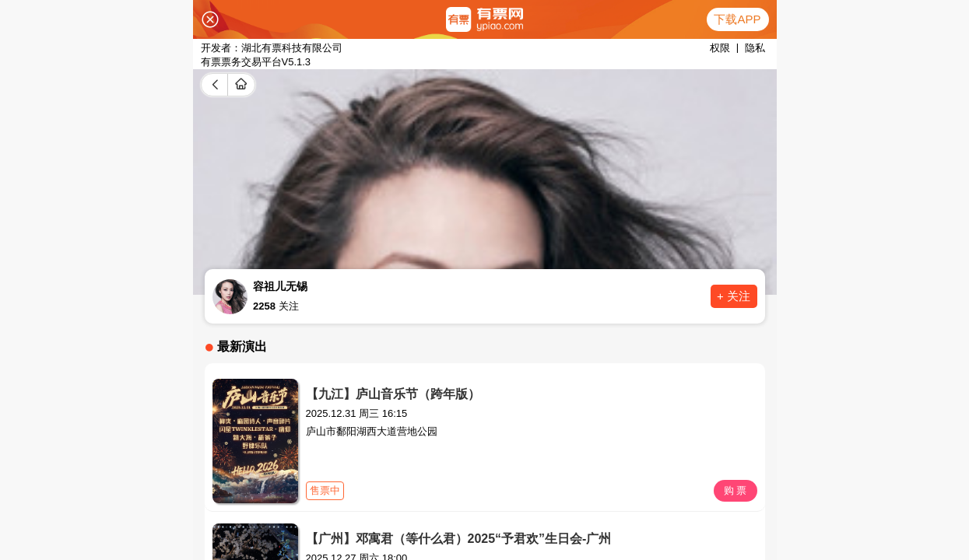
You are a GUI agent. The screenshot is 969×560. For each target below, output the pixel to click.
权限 (720, 48)
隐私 (755, 48)
